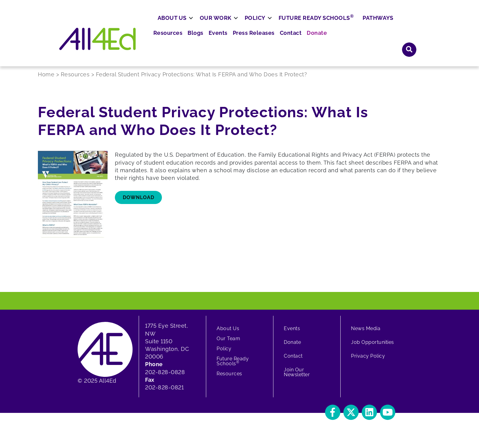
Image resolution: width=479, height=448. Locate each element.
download (139, 203)
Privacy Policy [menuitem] (368, 362)
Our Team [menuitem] (228, 345)
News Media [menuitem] (366, 335)
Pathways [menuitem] (400, 42)
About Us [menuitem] (194, 42)
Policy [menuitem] (277, 42)
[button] (409, 24)
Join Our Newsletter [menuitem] (297, 378)
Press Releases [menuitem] (325, 24)
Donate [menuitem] (384, 24)
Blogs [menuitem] (272, 24)
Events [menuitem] (293, 24)
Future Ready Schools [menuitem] (339, 41)
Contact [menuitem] (359, 24)
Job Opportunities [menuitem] (373, 348)
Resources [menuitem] (246, 24)
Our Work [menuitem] (238, 42)
